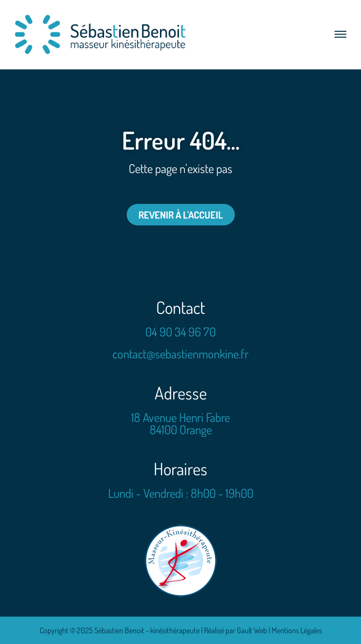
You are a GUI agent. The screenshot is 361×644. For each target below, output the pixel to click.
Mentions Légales (297, 630)
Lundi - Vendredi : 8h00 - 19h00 (181, 493)
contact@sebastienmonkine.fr (180, 354)
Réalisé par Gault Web (236, 630)
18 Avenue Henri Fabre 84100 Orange (180, 423)
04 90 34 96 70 (180, 332)
